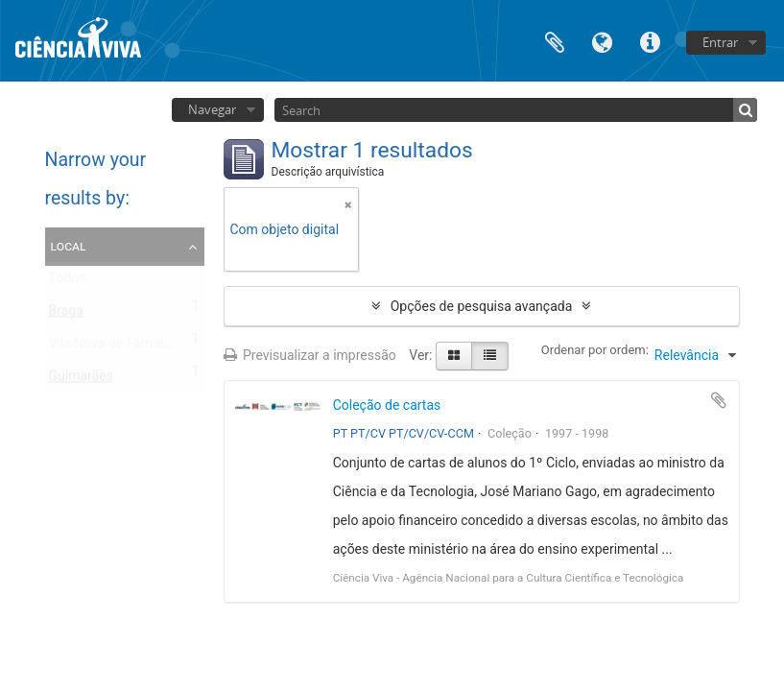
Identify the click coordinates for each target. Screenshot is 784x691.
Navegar (212, 109)
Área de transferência (555, 41)
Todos (68, 282)
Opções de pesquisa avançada (482, 306)
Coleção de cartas (387, 405)
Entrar (720, 42)
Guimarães (81, 380)
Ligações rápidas (651, 41)
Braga (66, 315)
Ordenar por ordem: (595, 350)
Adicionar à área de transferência (719, 400)
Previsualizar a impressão (310, 355)
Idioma (603, 41)
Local (69, 246)
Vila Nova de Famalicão (119, 347)
